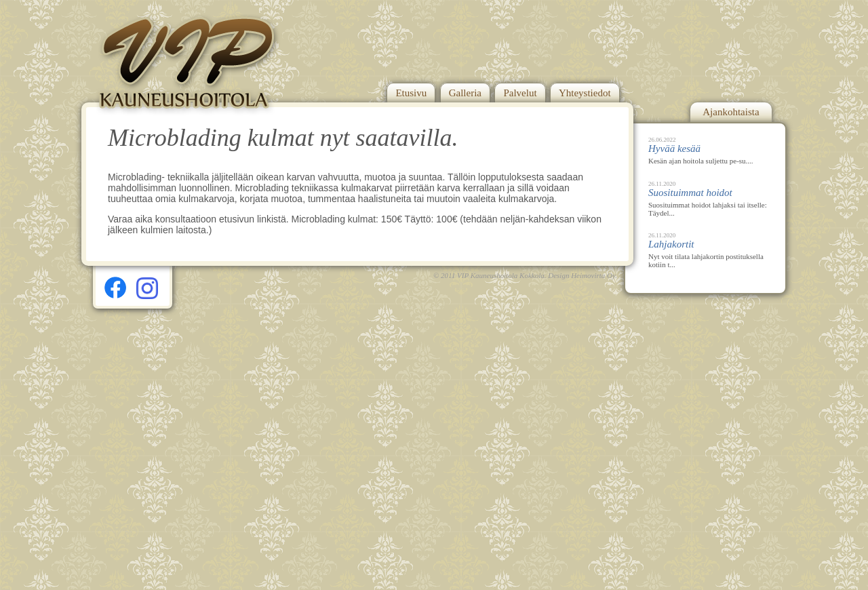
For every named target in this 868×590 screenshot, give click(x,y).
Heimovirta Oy (593, 275)
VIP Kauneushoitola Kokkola (501, 275)
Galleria (465, 93)
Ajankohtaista (731, 112)
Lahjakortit (671, 244)
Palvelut (520, 93)
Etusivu (411, 93)
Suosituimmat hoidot (690, 193)
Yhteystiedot (585, 93)
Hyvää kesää (674, 149)
